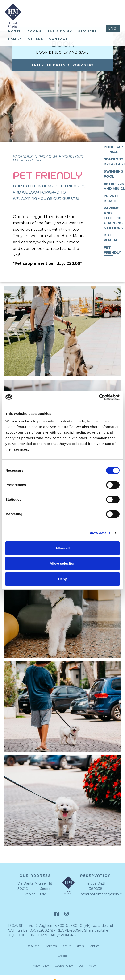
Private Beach (111, 198)
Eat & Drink (60, 31)
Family (15, 39)
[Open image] (62, 332)
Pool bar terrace (113, 149)
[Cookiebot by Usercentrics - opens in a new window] (99, 397)
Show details (100, 533)
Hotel (15, 31)
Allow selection (62, 563)
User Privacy (87, 966)
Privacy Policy (39, 966)
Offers (36, 39)
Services (87, 31)
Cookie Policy (64, 966)
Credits (62, 956)
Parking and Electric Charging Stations (113, 218)
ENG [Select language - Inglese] (112, 28)
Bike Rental (111, 238)
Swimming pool (113, 174)
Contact (58, 39)
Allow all (63, 548)
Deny (63, 579)
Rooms (34, 31)
